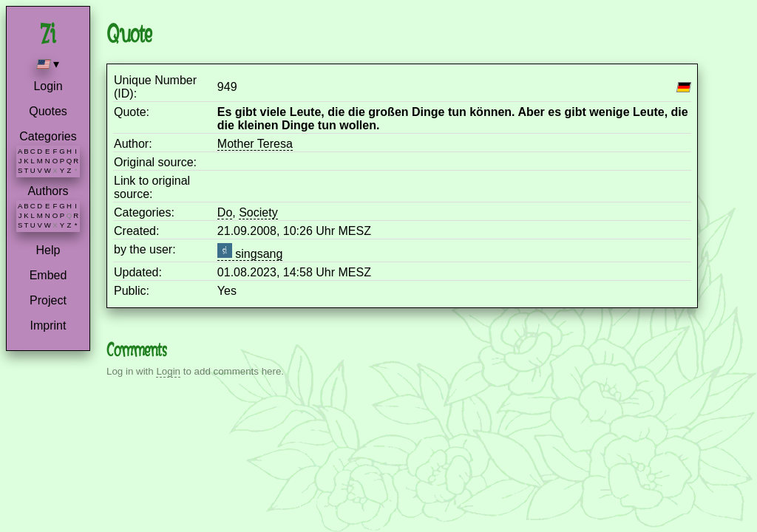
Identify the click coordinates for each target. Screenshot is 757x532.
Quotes (48, 111)
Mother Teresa (255, 144)
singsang (250, 254)
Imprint (48, 325)
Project (48, 300)
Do (225, 212)
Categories (48, 136)
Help (48, 250)
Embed (48, 275)
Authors (48, 191)
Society (258, 212)
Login (48, 86)
